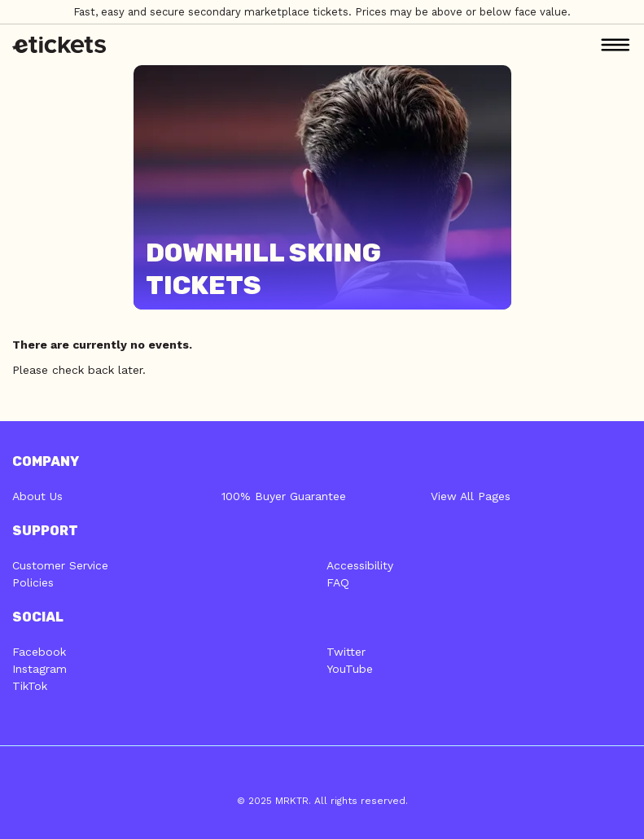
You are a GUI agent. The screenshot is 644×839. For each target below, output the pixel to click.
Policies (33, 582)
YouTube (350, 669)
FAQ (338, 582)
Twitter (346, 652)
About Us (37, 496)
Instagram (39, 669)
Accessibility (360, 565)
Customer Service (60, 565)
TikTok (30, 686)
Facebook (39, 652)
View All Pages (471, 496)
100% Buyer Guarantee (284, 496)
